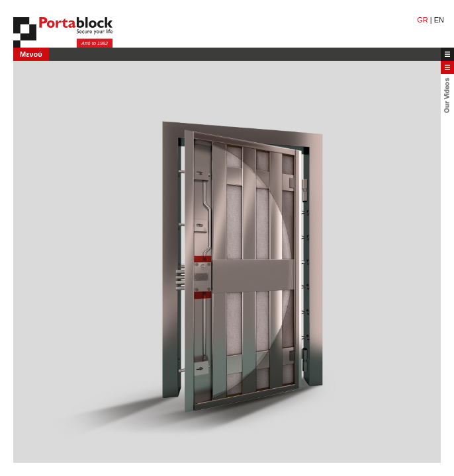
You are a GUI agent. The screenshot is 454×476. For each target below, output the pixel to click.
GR (423, 20)
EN (439, 20)
